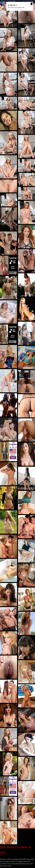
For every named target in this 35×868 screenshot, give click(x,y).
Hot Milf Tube (19, 2)
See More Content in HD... (16, 850)
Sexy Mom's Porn (28, 2)
